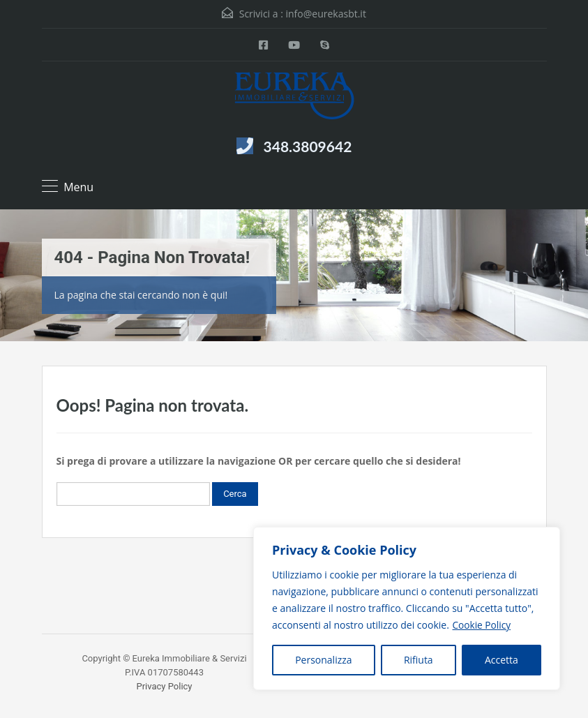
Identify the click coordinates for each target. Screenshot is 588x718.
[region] (407, 608)
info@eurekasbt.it (326, 14)
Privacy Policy (164, 686)
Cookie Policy (482, 625)
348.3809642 (308, 146)
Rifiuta (419, 660)
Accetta (502, 660)
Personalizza (323, 660)
